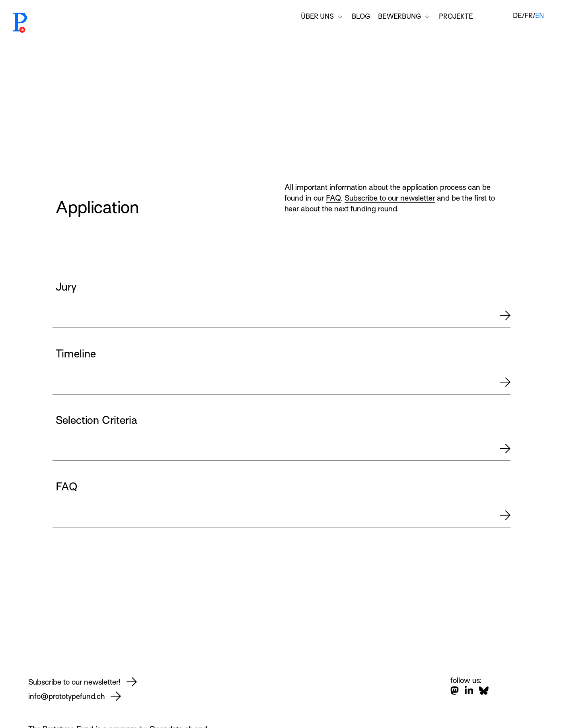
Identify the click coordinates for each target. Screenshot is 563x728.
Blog (361, 17)
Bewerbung (399, 17)
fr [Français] (529, 16)
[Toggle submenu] (340, 17)
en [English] (540, 16)
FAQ (333, 198)
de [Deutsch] (517, 16)
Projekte (456, 17)
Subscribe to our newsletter (390, 198)
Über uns (317, 17)
